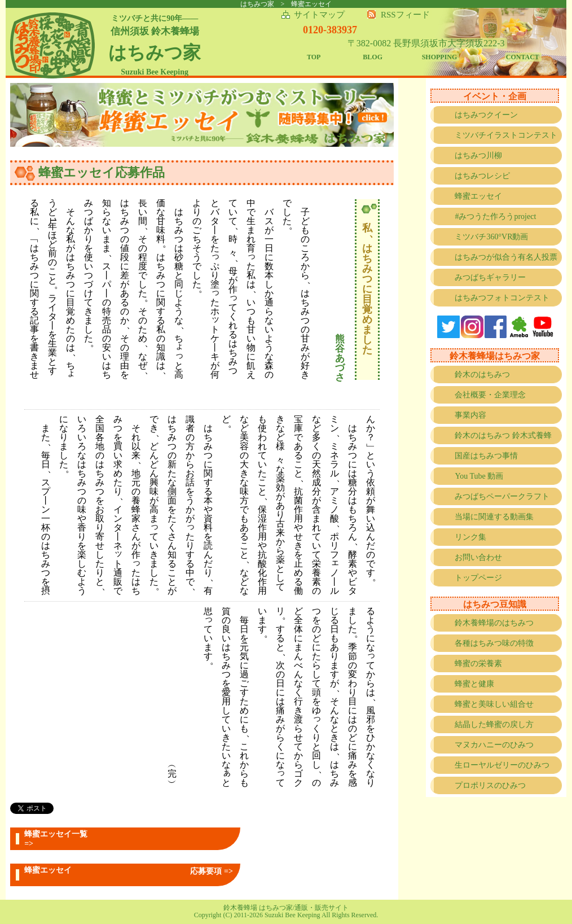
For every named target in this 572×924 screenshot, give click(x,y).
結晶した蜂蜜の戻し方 (494, 724)
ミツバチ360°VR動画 (491, 237)
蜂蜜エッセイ (478, 196)
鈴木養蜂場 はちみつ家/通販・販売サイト (286, 908)
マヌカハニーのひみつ (494, 745)
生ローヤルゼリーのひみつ (502, 765)
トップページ (478, 578)
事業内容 (470, 415)
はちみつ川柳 (478, 156)
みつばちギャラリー (490, 277)
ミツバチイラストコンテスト (506, 135)
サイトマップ (319, 15)
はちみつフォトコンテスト (502, 298)
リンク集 (470, 537)
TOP (314, 57)
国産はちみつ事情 (486, 456)
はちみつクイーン (486, 115)
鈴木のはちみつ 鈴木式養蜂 (503, 435)
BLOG (373, 57)
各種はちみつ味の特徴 (494, 643)
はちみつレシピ (482, 176)
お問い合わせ (478, 557)
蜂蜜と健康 (474, 684)
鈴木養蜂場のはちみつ (494, 623)
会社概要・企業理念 (490, 395)
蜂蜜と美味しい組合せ (494, 704)
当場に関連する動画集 (494, 517)
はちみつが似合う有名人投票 (506, 257)
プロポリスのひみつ (490, 785)
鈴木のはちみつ (482, 375)
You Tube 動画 (479, 476)
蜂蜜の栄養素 (478, 664)
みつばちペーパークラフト (502, 496)
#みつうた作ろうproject (495, 216)
